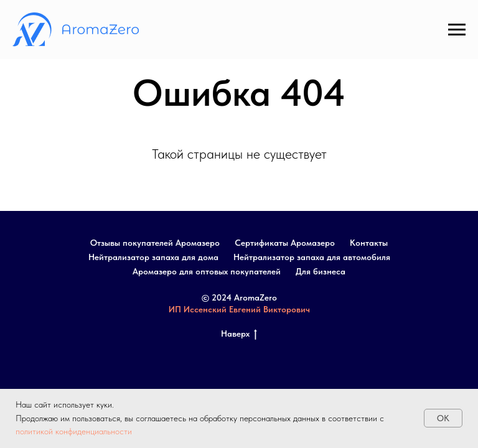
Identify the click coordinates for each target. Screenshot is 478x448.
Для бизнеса (321, 271)
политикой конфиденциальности (74, 431)
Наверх (239, 334)
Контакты (369, 243)
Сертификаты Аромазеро (285, 243)
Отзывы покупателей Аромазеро (155, 243)
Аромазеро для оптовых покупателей (207, 271)
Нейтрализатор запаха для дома (153, 257)
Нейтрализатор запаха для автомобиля (312, 257)
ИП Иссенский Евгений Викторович (239, 309)
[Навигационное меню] (457, 30)
